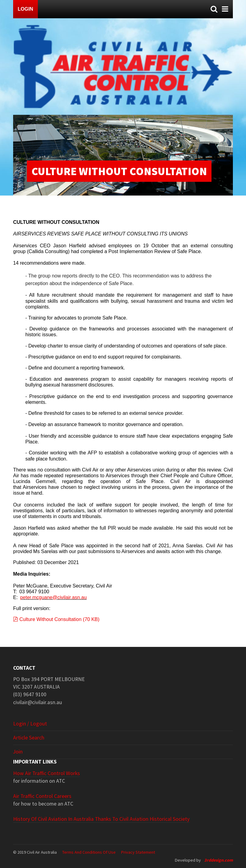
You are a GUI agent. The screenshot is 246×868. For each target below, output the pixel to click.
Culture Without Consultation (56, 619)
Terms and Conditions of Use (89, 852)
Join (18, 752)
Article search (29, 738)
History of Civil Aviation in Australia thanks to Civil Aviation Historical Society (101, 819)
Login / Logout (30, 724)
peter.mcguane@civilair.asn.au (53, 597)
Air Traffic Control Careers (42, 796)
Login (25, 9)
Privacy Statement (138, 852)
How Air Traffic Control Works (47, 773)
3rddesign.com (219, 860)
